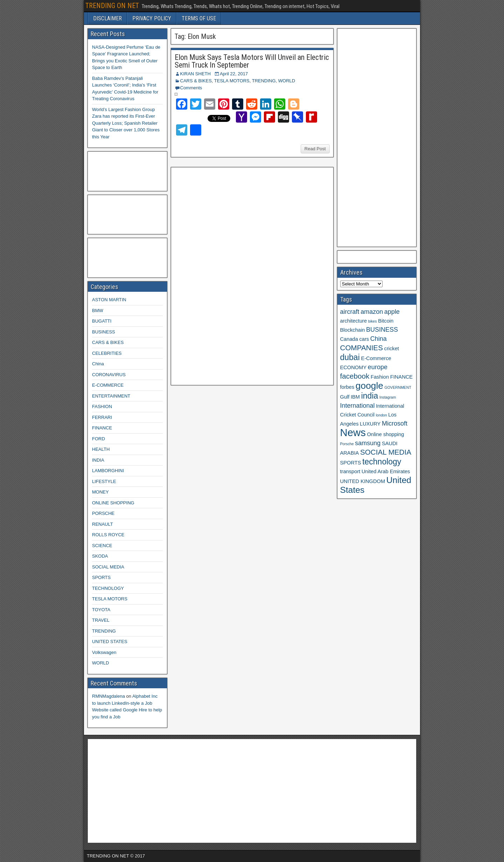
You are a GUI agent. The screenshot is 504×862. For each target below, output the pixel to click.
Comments (191, 88)
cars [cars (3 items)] (364, 339)
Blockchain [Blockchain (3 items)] (353, 330)
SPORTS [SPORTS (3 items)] (351, 463)
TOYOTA (101, 610)
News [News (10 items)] (353, 432)
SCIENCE (102, 546)
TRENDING (264, 81)
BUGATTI (102, 321)
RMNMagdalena (108, 696)
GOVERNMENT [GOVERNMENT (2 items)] (398, 387)
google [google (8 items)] (369, 386)
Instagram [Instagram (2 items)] (388, 397)
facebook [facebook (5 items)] (355, 376)
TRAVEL (101, 620)
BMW (98, 311)
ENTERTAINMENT (111, 396)
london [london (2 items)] (381, 415)
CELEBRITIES (107, 353)
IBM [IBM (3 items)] (355, 397)
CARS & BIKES (196, 81)
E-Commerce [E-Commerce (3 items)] (376, 358)
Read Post (315, 149)
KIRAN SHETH (195, 74)
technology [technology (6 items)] (382, 462)
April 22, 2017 (234, 74)
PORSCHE (103, 513)
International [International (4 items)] (358, 406)
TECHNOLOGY (108, 588)
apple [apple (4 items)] (392, 312)
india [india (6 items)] (370, 396)
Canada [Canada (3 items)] (349, 339)
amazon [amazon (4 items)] (372, 312)
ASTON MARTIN (109, 300)
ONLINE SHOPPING (113, 503)
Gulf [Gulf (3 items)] (345, 397)
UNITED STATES (110, 642)
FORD (99, 439)
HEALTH (101, 449)
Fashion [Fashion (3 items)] (380, 377)
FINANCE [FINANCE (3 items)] (401, 377)
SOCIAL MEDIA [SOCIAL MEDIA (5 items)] (386, 452)
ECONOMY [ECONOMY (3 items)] (353, 367)
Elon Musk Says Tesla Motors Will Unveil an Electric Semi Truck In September (252, 61)
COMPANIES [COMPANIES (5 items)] (362, 348)
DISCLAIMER (107, 18)
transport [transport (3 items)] (350, 471)
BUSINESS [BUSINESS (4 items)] (382, 330)
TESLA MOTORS (232, 81)
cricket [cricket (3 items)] (392, 349)
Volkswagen (104, 652)
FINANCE (102, 428)
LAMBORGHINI (108, 471)
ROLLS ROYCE (108, 535)
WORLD (287, 81)
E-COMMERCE (108, 385)
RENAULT (103, 524)
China (98, 364)
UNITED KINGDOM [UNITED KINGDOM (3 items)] (363, 481)
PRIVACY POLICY (152, 18)
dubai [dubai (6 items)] (350, 357)
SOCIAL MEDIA (108, 567)
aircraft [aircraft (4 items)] (350, 312)
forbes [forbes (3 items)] (347, 387)
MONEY (100, 492)
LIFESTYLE (104, 481)
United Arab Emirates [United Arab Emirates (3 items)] (386, 471)
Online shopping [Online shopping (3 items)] (385, 434)
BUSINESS (104, 332)
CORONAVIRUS (109, 375)
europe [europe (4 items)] (378, 367)
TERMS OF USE (199, 18)
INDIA (98, 460)
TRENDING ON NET (112, 6)
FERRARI (102, 417)
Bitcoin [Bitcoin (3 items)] (386, 321)
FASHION (102, 406)
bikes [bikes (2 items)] (373, 321)
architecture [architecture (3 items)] (354, 321)
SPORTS (101, 577)
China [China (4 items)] (379, 339)
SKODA (100, 556)
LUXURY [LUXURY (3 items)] (370, 424)
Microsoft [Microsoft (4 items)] (395, 423)
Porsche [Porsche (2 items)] (347, 444)
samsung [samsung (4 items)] (368, 443)
